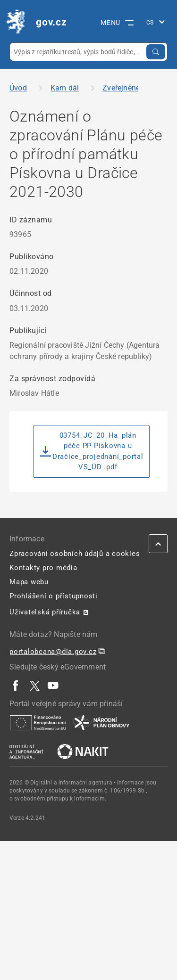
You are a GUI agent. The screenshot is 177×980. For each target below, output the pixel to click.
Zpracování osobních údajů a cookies (75, 554)
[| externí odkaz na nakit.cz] (83, 751)
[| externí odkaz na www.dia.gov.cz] (26, 751)
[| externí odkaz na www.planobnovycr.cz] (101, 722)
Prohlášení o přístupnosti (54, 596)
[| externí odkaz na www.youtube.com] (53, 686)
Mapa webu (29, 582)
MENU (117, 23)
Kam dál (65, 88)
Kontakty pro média (43, 568)
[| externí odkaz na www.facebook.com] (16, 686)
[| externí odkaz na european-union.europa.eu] (38, 722)
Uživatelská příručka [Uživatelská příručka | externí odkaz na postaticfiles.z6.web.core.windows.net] (45, 612)
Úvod (18, 88)
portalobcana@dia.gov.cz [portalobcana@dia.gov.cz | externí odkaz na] (53, 652)
